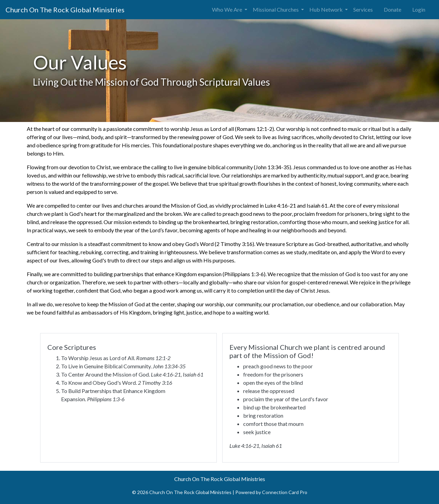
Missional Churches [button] (276, 9)
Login (419, 9)
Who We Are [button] (228, 9)
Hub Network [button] (327, 9)
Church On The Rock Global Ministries (65, 10)
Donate (393, 9)
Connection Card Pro (285, 492)
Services (363, 9)
